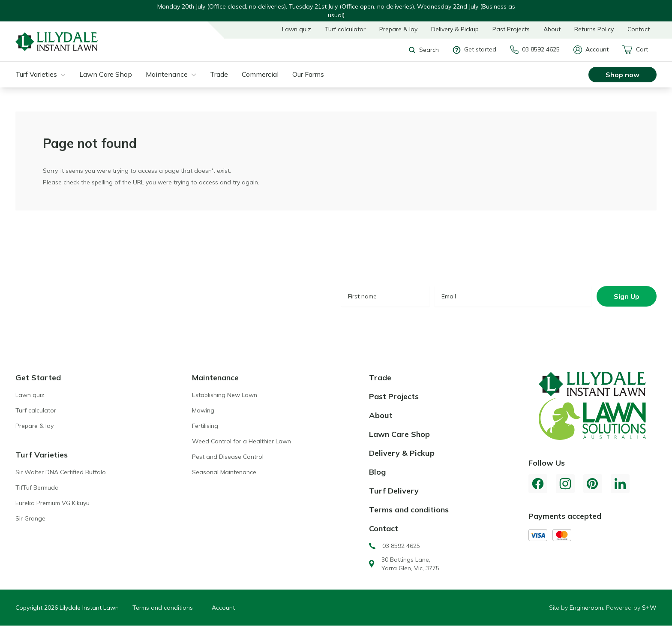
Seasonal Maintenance (224, 472)
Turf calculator (345, 29)
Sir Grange (30, 518)
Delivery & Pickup (455, 29)
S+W (649, 608)
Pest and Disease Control (228, 457)
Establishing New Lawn (225, 395)
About (552, 29)
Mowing (203, 410)
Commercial (260, 74)
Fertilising (205, 426)
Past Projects (511, 29)
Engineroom (586, 608)
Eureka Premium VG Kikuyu (52, 503)
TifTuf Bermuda (37, 488)
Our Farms (308, 74)
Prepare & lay (398, 29)
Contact (639, 29)
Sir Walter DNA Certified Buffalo (61, 472)
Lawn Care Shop (106, 74)
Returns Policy (594, 29)
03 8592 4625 (535, 50)
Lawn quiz (297, 29)
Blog (377, 472)
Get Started (38, 378)
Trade (219, 74)
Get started (474, 50)
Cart (635, 50)
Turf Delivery (394, 491)
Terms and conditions (409, 510)
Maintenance (167, 74)
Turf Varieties (36, 74)
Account (591, 50)
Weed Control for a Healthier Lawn (241, 441)
